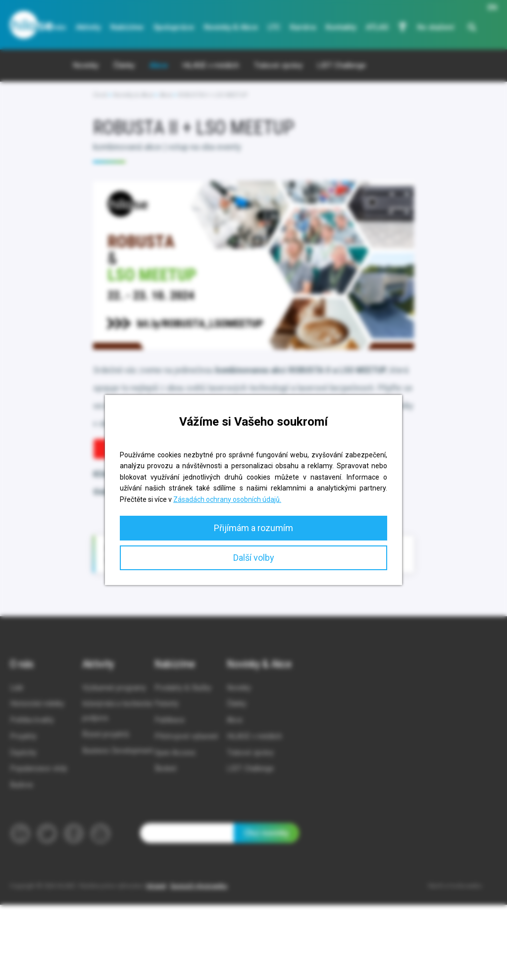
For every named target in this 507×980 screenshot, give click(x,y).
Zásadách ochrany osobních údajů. (227, 499)
